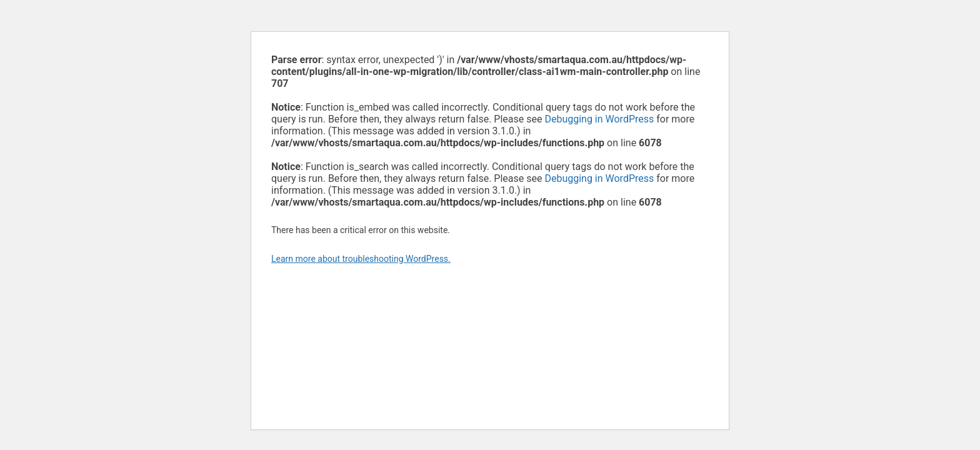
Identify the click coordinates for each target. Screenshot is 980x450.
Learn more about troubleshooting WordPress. (361, 259)
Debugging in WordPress (599, 119)
